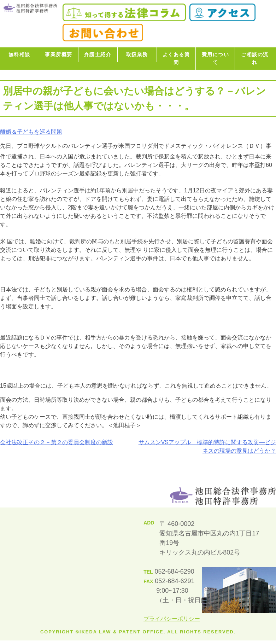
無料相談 (19, 54)
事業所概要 (59, 54)
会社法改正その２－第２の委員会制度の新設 (57, 442)
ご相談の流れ (255, 58)
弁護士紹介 (98, 54)
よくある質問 (176, 58)
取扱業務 (137, 54)
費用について (216, 58)
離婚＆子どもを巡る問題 (31, 132)
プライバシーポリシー (172, 619)
